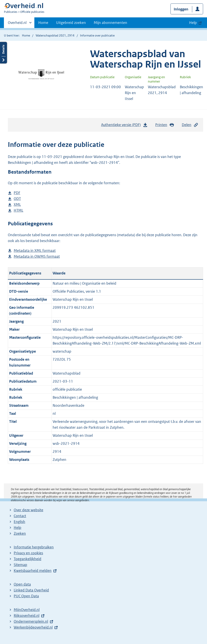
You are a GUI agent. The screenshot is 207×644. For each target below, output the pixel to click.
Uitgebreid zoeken (71, 23)
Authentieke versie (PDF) (124, 126)
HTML (18, 210)
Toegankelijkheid (28, 559)
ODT (17, 199)
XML (17, 205)
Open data (22, 584)
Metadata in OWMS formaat (37, 256)
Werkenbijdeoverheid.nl (33, 627)
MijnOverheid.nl (27, 610)
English (19, 522)
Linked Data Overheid (31, 590)
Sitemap (20, 565)
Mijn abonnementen (110, 23)
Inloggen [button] (181, 9)
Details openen (3, 53)
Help (18, 528)
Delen (190, 125)
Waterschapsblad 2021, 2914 (55, 35)
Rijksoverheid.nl (27, 616)
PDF (17, 193)
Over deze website (28, 510)
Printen (165, 125)
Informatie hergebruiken (34, 547)
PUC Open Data (26, 596)
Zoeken (20, 533)
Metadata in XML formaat (35, 251)
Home (43, 23)
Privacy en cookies (28, 553)
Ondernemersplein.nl (31, 621)
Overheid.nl (17, 24)
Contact (20, 516)
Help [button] (193, 23)
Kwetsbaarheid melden (33, 571)
